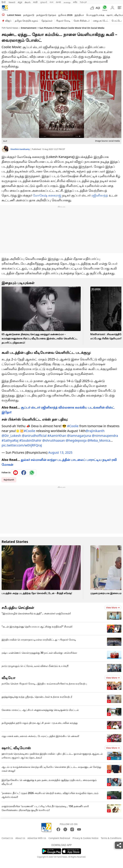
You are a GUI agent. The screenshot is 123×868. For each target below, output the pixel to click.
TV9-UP (83, 2)
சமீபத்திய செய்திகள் (18, 607)
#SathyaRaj (10, 440)
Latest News (14, 15)
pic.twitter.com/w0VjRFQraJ (22, 445)
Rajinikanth (9, 480)
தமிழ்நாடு (29, 15)
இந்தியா (79, 15)
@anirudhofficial (34, 436)
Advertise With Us (37, 838)
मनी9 (75, 2)
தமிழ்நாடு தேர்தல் (46, 15)
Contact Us (7, 838)
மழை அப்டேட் (101, 21)
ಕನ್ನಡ (20, 2)
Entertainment (29, 28)
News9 (12, 2)
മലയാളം (67, 2)
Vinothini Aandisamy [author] (20, 149)
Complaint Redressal (59, 838)
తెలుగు (28, 2)
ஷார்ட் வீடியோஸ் (16, 748)
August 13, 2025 (60, 452)
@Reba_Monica (99, 440)
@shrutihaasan (54, 440)
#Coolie (73, 426)
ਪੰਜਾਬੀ (58, 2)
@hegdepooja (76, 440)
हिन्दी (4, 2)
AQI (98, 8)
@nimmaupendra (105, 436)
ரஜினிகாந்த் (100, 195)
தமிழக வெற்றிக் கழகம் (27, 21)
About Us (20, 838)
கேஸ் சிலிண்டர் (82, 21)
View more (113, 608)
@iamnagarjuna (79, 436)
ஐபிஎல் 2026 (65, 15)
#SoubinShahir (30, 440)
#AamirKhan (57, 436)
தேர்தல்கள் (47, 21)
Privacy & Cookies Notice (86, 838)
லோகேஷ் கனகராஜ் (47, 195)
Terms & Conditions (111, 838)
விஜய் (8, 21)
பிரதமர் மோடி (63, 21)
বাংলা (51, 2)
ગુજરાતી (44, 2)
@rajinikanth (95, 431)
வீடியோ (8, 678)
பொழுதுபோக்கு (95, 15)
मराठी (35, 2)
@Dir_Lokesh (11, 436)
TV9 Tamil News (10, 28)
